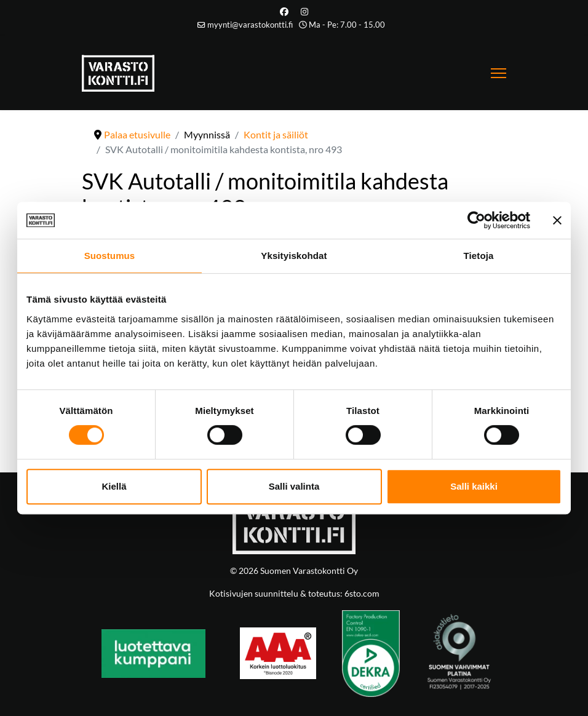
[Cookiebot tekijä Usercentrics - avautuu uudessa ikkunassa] (476, 220)
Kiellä (114, 486)
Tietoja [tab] (479, 256)
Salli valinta (294, 486)
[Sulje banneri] (557, 220)
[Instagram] (304, 11)
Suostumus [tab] (110, 256)
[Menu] (499, 73)
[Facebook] (284, 11)
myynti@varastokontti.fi (250, 25)
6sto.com (361, 593)
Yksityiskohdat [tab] (294, 256)
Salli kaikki (474, 486)
